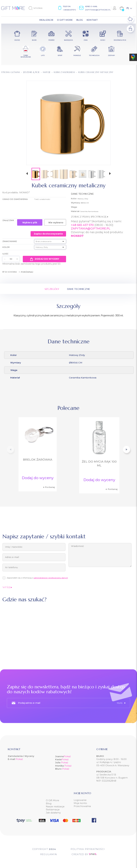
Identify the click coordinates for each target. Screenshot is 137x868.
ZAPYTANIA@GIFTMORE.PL (91, 229)
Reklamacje (53, 810)
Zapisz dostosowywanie (48, 234)
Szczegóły (52, 289)
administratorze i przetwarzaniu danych (51, 578)
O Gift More (53, 800)
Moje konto (80, 803)
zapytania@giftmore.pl (98, 10)
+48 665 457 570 (82, 225)
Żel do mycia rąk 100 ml (99, 464)
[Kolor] (50, 247)
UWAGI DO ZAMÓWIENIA (15, 199)
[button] (27, 174)
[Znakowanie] (50, 241)
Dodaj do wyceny (44, 259)
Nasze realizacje (55, 806)
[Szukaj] (38, 8)
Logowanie (80, 800)
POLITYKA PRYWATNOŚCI (88, 849)
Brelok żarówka (38, 460)
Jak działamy (53, 813)
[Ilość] (11, 259)
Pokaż (19, 759)
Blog (49, 803)
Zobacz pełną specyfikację (90, 217)
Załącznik (8, 220)
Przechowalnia (82, 806)
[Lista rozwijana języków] (129, 8)
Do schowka (10, 272)
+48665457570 (69, 10)
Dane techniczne (79, 289)
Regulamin (49, 854)
